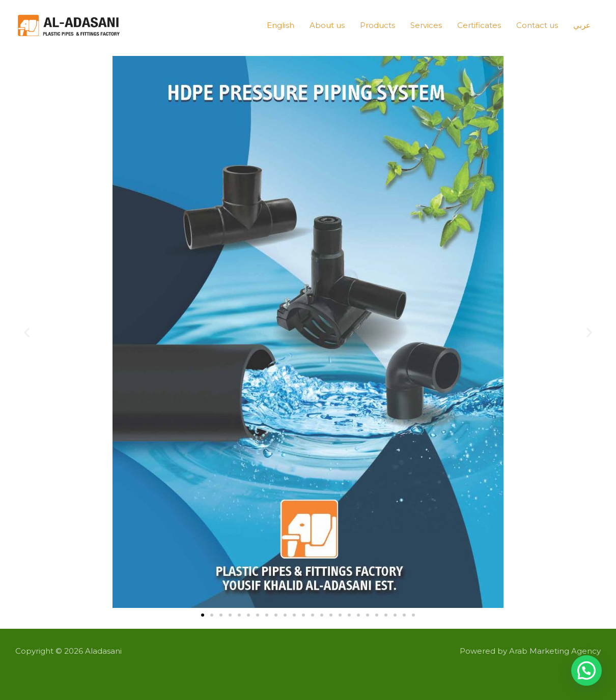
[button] (27, 332)
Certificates (479, 25)
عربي (582, 25)
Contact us (537, 25)
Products (377, 25)
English (281, 25)
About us (327, 25)
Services (426, 25)
